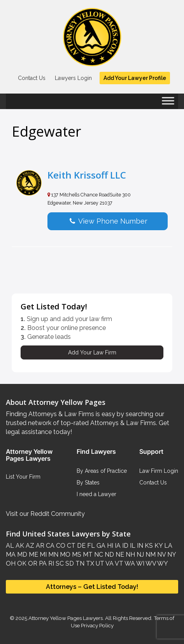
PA (42, 563)
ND (109, 555)
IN (139, 546)
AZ (29, 546)
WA (129, 563)
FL (90, 546)
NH (130, 555)
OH (11, 563)
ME (33, 555)
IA (117, 546)
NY (171, 555)
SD (69, 563)
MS (76, 555)
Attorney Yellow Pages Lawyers (66, 618)
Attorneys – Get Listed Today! (92, 587)
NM (150, 555)
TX (89, 563)
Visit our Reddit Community (45, 514)
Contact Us (32, 78)
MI (42, 555)
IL (132, 546)
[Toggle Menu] (168, 103)
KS (148, 546)
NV (161, 555)
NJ (139, 555)
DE (81, 546)
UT (99, 563)
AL (10, 546)
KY (158, 546)
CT (70, 546)
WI (140, 563)
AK (19, 546)
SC (59, 563)
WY (162, 563)
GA (100, 546)
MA (11, 555)
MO (64, 555)
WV (150, 563)
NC (98, 555)
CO (60, 546)
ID (124, 546)
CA (49, 546)
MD (21, 555)
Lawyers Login (73, 78)
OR (32, 563)
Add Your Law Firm (92, 352)
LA (167, 546)
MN (53, 555)
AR (39, 546)
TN (79, 563)
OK (21, 563)
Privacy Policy (97, 625)
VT (118, 563)
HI (109, 546)
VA (109, 563)
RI (50, 563)
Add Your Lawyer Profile (135, 78)
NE (119, 555)
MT (87, 555)
